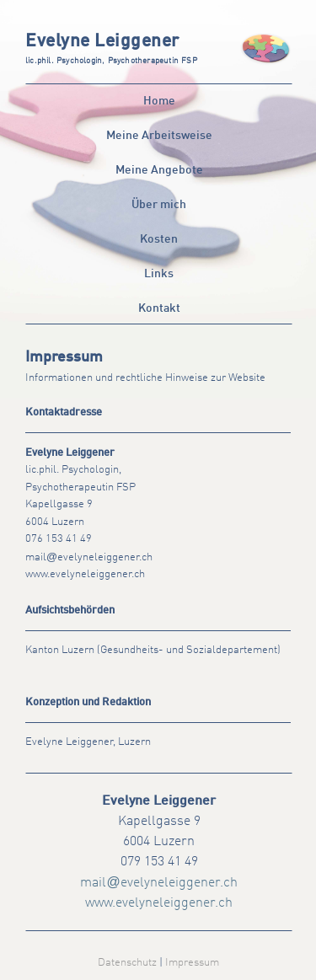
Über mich (159, 205)
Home (159, 101)
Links (159, 274)
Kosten (159, 239)
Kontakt (159, 308)
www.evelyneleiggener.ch (85, 574)
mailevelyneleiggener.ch (89, 557)
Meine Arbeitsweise (159, 136)
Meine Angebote (159, 170)
